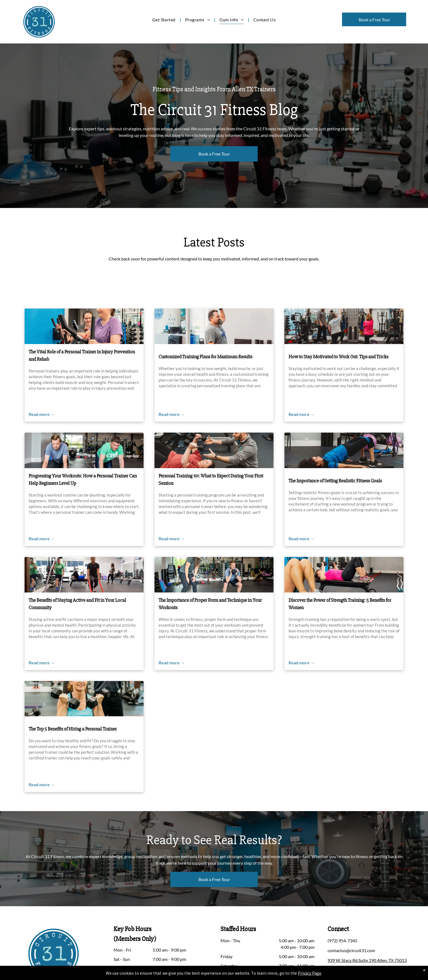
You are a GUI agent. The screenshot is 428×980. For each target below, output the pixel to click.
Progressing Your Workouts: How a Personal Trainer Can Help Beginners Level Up (83, 479)
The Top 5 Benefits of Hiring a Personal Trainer (73, 729)
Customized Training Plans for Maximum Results (205, 357)
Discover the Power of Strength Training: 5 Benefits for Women (340, 604)
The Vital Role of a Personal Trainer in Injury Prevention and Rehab (82, 355)
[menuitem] (165, 20)
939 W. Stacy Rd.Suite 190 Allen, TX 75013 (367, 960)
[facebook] (332, 972)
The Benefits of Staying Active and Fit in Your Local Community (77, 604)
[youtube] (358, 972)
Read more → (42, 414)
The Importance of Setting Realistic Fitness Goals (335, 481)
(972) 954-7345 (342, 941)
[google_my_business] (371, 972)
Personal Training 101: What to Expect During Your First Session (211, 479)
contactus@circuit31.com (351, 950)
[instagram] (345, 972)
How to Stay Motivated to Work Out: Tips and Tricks (338, 357)
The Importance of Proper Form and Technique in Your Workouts (210, 604)
